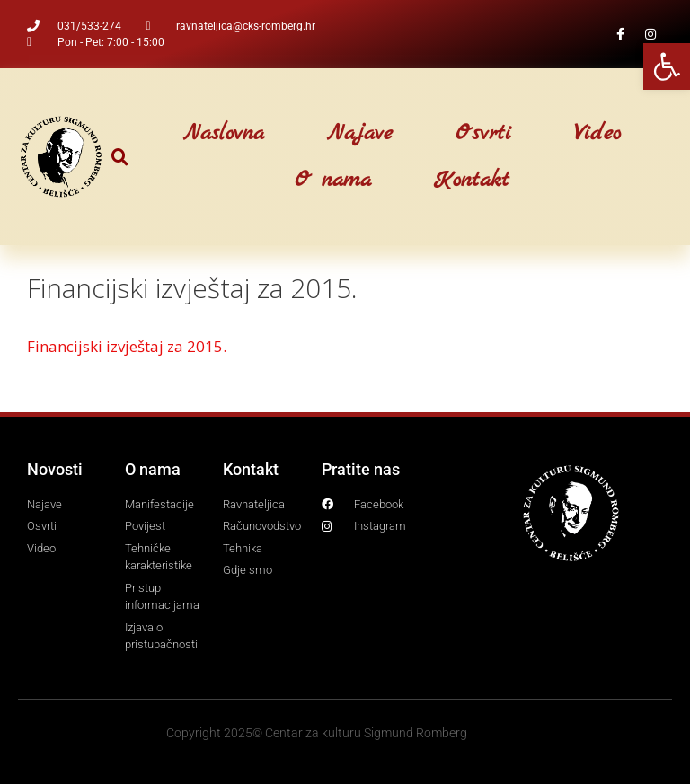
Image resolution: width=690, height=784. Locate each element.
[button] (120, 157)
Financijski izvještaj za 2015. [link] (127, 346)
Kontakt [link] (472, 181)
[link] (667, 66)
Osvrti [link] (483, 134)
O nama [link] (333, 181)
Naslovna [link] (224, 134)
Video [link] (597, 134)
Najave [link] (360, 134)
